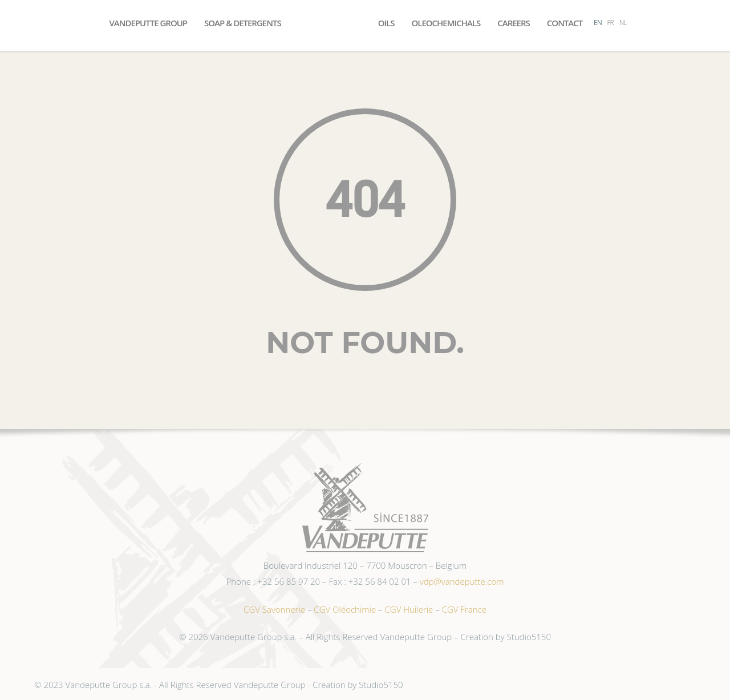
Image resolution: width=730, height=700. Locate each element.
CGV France (464, 609)
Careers (514, 23)
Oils (386, 23)
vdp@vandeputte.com (462, 581)
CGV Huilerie (409, 609)
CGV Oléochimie (345, 609)
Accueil (330, 23)
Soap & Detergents (243, 23)
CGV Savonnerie (274, 609)
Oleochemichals (446, 23)
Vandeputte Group (148, 23)
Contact (565, 23)
